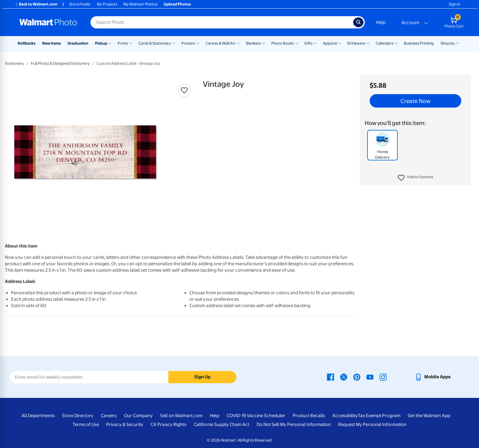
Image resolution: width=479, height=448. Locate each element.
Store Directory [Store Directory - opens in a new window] (78, 416)
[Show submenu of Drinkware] (368, 43)
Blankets (253, 43)
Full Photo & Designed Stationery (60, 63)
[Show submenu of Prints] (131, 43)
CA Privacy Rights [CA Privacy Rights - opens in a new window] (168, 424)
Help (381, 22)
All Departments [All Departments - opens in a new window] (38, 416)
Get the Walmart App (429, 416)
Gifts (308, 43)
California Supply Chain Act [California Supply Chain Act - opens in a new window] (221, 424)
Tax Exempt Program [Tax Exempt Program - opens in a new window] (379, 416)
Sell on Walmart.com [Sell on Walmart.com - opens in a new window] (181, 416)
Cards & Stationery (155, 43)
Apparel (330, 43)
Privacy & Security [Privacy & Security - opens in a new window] (125, 424)
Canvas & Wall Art (221, 43)
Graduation (78, 43)
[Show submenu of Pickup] (110, 43)
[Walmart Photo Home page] (48, 22)
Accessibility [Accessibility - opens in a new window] (345, 416)
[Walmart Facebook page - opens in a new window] (331, 377)
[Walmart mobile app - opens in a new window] (433, 377)
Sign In (454, 4)
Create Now (415, 101)
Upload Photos (177, 4)
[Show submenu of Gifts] (315, 43)
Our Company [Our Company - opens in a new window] (138, 416)
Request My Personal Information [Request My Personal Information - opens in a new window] (372, 424)
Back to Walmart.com (36, 4)
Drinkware (356, 43)
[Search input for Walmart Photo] (222, 22)
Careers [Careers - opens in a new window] (109, 416)
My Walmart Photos (141, 4)
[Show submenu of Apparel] (340, 43)
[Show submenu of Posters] (198, 43)
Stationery (15, 63)
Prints (123, 43)
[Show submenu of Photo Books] (297, 43)
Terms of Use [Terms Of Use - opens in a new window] (86, 424)
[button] (416, 178)
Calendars (385, 43)
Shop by (448, 43)
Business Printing (419, 43)
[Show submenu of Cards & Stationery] (174, 43)
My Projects (107, 4)
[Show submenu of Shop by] (458, 43)
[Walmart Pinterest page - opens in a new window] (357, 377)
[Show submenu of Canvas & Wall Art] (238, 43)
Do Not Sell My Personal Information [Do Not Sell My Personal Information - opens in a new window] (294, 424)
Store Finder (80, 4)
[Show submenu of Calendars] (396, 43)
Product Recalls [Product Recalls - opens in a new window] (309, 416)
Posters (188, 43)
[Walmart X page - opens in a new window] (344, 377)
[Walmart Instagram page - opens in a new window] (383, 377)
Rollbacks (27, 43)
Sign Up (202, 377)
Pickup (101, 43)
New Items (51, 43)
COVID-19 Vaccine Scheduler (256, 416)
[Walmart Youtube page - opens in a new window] (370, 377)
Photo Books (283, 43)
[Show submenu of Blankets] (264, 43)
